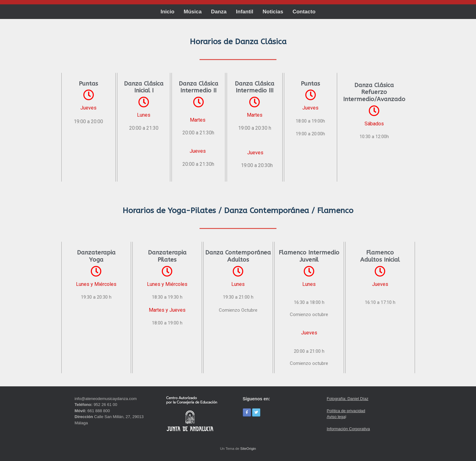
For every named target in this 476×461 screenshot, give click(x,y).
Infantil (245, 12)
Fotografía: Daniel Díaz (348, 399)
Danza (219, 12)
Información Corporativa (349, 429)
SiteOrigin (248, 449)
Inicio (167, 12)
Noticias (273, 12)
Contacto (304, 12)
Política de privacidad (346, 411)
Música (193, 12)
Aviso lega (336, 417)
